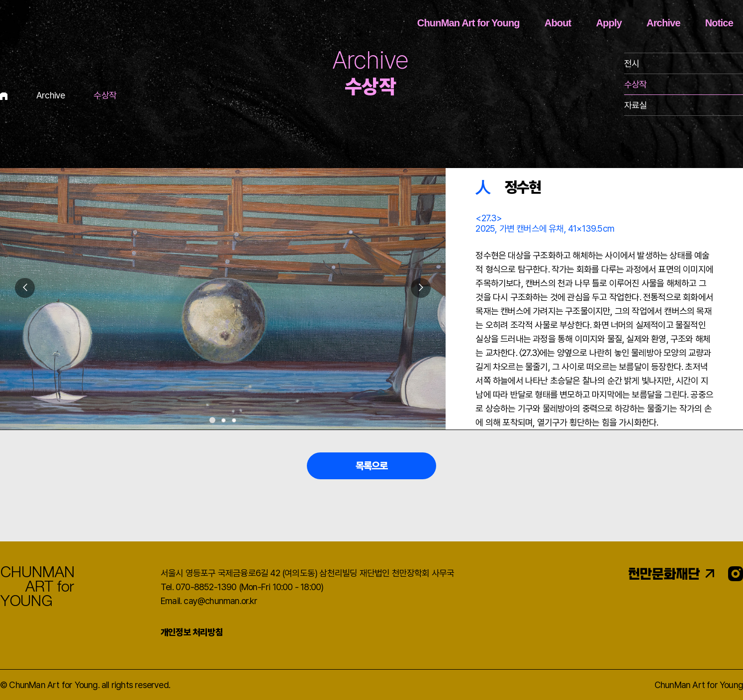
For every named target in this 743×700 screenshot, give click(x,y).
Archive (663, 23)
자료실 (636, 105)
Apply (609, 23)
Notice (719, 23)
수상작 (636, 84)
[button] (421, 288)
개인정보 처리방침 (192, 632)
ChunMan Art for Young (468, 23)
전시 (632, 63)
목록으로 (372, 466)
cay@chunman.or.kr (220, 601)
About (558, 23)
